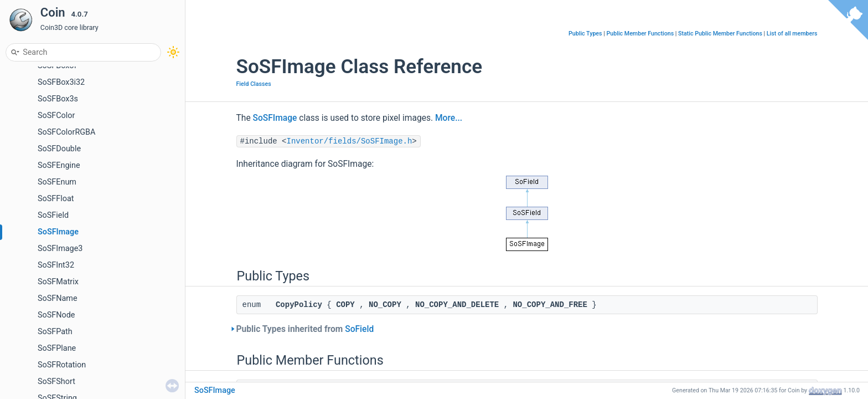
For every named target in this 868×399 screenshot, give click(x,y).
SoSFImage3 (60, 249)
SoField (359, 329)
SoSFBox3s (58, 99)
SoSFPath (55, 332)
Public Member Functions (640, 34)
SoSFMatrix (58, 282)
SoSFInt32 (56, 265)
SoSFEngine (59, 165)
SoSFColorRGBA (66, 132)
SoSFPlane (57, 348)
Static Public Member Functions (720, 34)
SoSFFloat (56, 199)
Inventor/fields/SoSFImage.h (350, 141)
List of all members (792, 34)
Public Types (585, 34)
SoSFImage (58, 232)
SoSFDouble (59, 149)
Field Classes (254, 84)
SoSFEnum (57, 182)
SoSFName (58, 298)
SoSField (53, 215)
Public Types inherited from (305, 329)
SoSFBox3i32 (61, 82)
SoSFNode (56, 315)
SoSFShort (56, 382)
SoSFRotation (62, 365)
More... (449, 118)
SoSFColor (56, 116)
